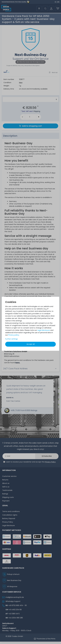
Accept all (31, 344)
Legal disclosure (44, 330)
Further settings (11, 339)
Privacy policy (14, 335)
